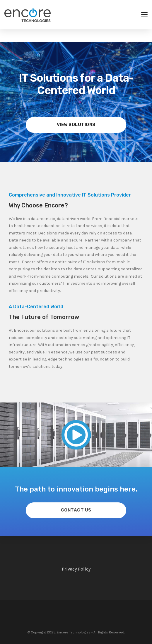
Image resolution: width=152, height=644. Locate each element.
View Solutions (76, 125)
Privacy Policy (76, 569)
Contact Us (76, 510)
